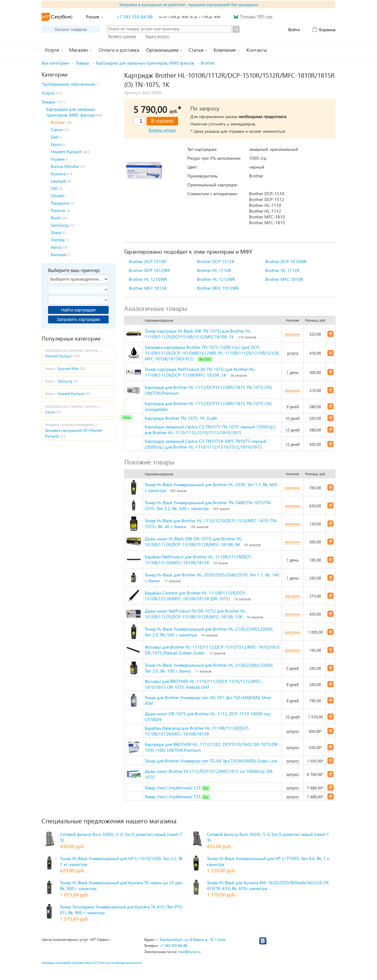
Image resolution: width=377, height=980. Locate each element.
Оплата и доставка (119, 50)
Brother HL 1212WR (216, 279)
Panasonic (60, 203)
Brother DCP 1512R (216, 261)
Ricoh (56, 218)
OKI (54, 188)
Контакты (257, 50)
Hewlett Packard (66, 152)
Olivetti (58, 196)
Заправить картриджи (78, 319)
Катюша (58, 254)
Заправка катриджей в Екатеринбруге (68, 963)
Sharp (56, 232)
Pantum (58, 210)
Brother (208, 63)
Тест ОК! (205, 359)
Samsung (59, 225)
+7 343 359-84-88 (135, 17)
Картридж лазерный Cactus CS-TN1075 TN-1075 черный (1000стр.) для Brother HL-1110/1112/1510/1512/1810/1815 (210, 430)
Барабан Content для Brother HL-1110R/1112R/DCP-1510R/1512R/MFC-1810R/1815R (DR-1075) (196, 596)
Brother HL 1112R (282, 270)
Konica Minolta (65, 166)
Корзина (327, 30)
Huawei (58, 159)
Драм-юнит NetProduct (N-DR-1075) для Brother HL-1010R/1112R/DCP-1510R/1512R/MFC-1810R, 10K (196, 614)
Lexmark (59, 181)
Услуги (48, 93)
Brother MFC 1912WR (218, 288)
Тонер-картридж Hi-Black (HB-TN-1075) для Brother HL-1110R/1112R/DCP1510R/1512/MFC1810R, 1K (199, 334)
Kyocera (58, 174)
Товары (82, 63)
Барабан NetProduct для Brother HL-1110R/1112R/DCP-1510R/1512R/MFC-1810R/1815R (199, 560)
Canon (57, 130)
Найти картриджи (78, 310)
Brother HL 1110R (214, 270)
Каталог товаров (71, 29)
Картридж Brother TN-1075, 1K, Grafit (181, 418)
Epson (56, 144)
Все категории (55, 63)
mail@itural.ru (189, 952)
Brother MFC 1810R (284, 279)
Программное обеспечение (68, 84)
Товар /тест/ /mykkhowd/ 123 (173, 788)
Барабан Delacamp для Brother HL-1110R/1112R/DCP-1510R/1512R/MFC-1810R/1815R (197, 731)
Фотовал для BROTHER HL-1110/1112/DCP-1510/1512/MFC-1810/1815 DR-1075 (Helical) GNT (204, 684)
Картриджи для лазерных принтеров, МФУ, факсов (145, 63)
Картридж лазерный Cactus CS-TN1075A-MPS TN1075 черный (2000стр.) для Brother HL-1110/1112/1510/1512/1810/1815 (205, 444)
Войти (294, 30)
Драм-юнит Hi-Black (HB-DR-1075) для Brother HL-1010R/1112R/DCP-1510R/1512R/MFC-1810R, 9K (194, 542)
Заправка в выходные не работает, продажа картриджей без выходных (188, 4)
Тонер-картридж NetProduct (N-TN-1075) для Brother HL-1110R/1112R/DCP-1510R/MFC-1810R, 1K (200, 372)
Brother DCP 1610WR (286, 261)
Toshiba (58, 240)
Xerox (56, 247)
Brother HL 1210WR (148, 279)
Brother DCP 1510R (147, 261)
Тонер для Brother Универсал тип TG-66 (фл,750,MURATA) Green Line (211, 761)
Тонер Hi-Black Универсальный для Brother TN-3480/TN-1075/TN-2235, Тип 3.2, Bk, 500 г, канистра (208, 505)
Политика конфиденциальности (120, 963)
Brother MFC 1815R (148, 288)
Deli (54, 137)
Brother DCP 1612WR (149, 270)
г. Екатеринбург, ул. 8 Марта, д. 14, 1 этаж (191, 939)
